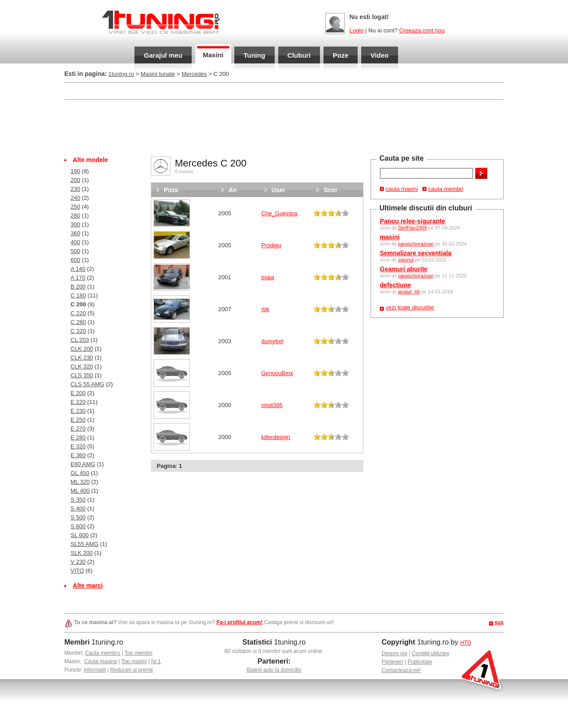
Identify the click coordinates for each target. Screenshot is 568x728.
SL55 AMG (85, 544)
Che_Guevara (279, 213)
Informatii (95, 670)
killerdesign (276, 437)
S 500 (78, 517)
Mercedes (194, 74)
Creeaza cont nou (422, 30)
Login (357, 30)
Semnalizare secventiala (416, 253)
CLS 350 (82, 375)
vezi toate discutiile (410, 307)
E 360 (78, 455)
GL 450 (80, 473)
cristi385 (272, 405)
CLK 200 (82, 349)
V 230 (78, 562)
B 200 (78, 287)
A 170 (78, 278)
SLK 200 (82, 553)
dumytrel (272, 341)
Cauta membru (103, 653)
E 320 (78, 446)
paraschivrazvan (416, 244)
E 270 (78, 429)
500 (75, 251)
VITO (77, 571)
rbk (265, 309)
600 (75, 260)
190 (75, 171)
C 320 (78, 331)
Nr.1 (156, 661)
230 (75, 189)
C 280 (78, 322)
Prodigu (271, 245)
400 (75, 242)
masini (390, 237)
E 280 (78, 437)
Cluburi (299, 55)
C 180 (78, 295)
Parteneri (392, 662)
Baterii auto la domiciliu (274, 670)
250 (75, 207)
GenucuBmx (277, 373)
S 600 (78, 526)
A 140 (78, 269)
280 (75, 216)
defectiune (395, 285)
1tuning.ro (121, 74)
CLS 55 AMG (87, 384)
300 (75, 224)
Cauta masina (101, 661)
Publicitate (420, 662)
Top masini (134, 661)
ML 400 (80, 491)
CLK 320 (82, 366)
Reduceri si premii (131, 670)
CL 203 (80, 340)
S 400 (78, 508)
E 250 (78, 420)
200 (75, 180)
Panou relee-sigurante (412, 221)
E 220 (78, 402)
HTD (466, 643)
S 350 (78, 500)
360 (75, 233)
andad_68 (409, 292)
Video (380, 55)
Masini (213, 55)
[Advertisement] (284, 127)
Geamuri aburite (404, 269)
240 (75, 198)
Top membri (139, 653)
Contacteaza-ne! (401, 670)
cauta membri (446, 189)
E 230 (78, 411)
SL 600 (80, 535)
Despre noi (394, 653)
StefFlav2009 (412, 228)
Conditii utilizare (431, 653)
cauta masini (402, 189)
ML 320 (80, 482)
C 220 (78, 313)
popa (268, 277)
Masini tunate (158, 74)
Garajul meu (163, 55)
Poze (341, 55)
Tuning (254, 55)
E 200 (78, 393)
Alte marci (88, 586)
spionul (406, 260)
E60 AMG (83, 464)
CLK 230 (82, 358)
